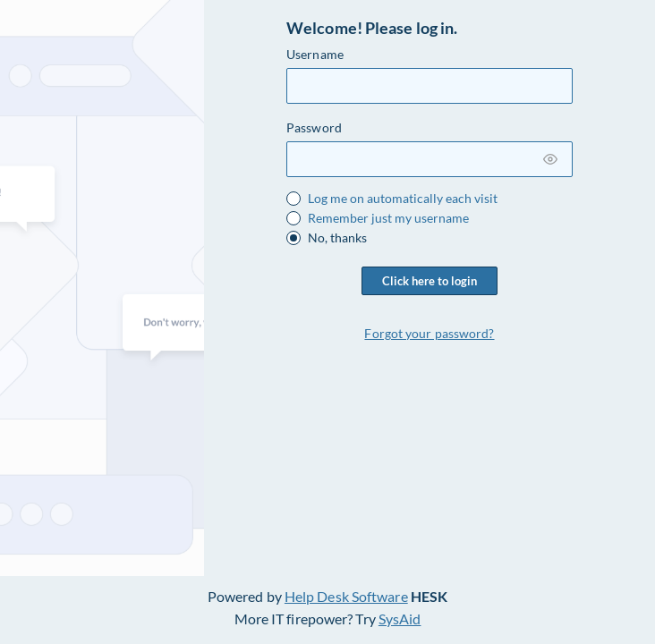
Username (315, 54)
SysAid (400, 619)
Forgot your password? (429, 333)
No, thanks (337, 238)
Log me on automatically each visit (403, 199)
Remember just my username (388, 218)
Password (314, 127)
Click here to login (430, 281)
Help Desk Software (346, 596)
